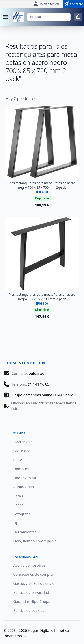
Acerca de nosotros (29, 565)
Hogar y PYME (25, 478)
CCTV (18, 460)
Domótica (22, 469)
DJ (15, 523)
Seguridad (22, 451)
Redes (19, 505)
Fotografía (22, 514)
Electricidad (23, 442)
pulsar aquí (38, 373)
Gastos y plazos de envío (34, 583)
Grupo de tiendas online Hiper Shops (43, 395)
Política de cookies (29, 610)
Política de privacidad (31, 592)
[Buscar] (49, 17)
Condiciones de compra (33, 574)
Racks (18, 496)
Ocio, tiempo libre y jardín (35, 541)
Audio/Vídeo (24, 487)
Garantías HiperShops (32, 601)
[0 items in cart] (78, 17)
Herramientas (25, 532)
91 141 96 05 (39, 384)
